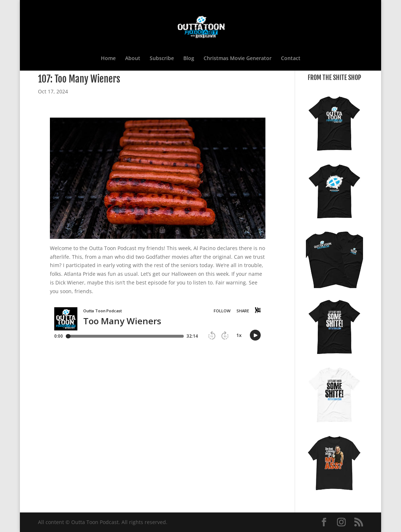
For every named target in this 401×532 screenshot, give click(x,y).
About (133, 59)
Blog (189, 59)
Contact (291, 59)
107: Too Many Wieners (79, 79)
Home (108, 59)
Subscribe (162, 59)
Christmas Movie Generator (238, 59)
